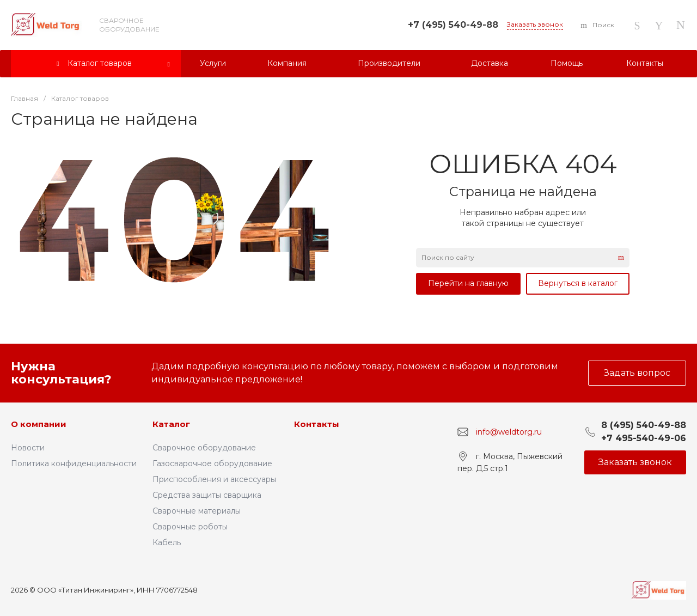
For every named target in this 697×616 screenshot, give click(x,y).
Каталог (171, 424)
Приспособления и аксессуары (214, 479)
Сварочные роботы (190, 527)
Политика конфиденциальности (74, 463)
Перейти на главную (468, 283)
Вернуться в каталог (578, 283)
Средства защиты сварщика (207, 495)
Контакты (317, 424)
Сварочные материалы (197, 511)
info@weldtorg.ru (509, 432)
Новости (28, 448)
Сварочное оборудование (204, 448)
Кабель (167, 542)
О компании (39, 424)
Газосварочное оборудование (212, 463)
